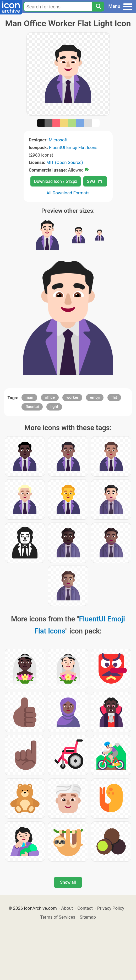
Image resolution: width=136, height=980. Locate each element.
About (67, 908)
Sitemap (88, 917)
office (50, 397)
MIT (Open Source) (65, 162)
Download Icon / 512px (56, 181)
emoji (95, 397)
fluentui (32, 407)
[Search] (98, 7)
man (29, 397)
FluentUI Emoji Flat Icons (73, 147)
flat (114, 397)
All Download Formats (68, 193)
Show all (68, 882)
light (54, 407)
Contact (85, 908)
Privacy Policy (111, 908)
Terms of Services (58, 917)
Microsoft (58, 140)
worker (72, 397)
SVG (95, 181)
